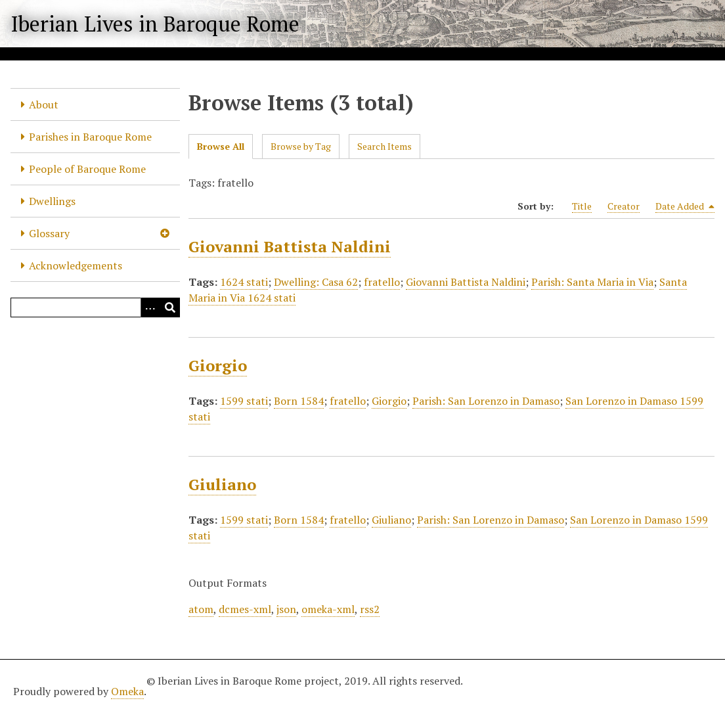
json (286, 609)
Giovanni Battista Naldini (290, 246)
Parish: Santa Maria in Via (592, 282)
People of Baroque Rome (87, 169)
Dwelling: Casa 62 (316, 282)
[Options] (150, 307)
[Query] (95, 307)
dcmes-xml (245, 609)
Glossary (49, 233)
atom (201, 609)
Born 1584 (299, 401)
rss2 (370, 609)
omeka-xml (328, 609)
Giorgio (218, 365)
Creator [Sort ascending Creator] (624, 206)
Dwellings (52, 201)
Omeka (127, 691)
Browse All (221, 146)
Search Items (384, 146)
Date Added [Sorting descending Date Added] (685, 206)
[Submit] (170, 307)
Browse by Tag (301, 146)
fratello (382, 282)
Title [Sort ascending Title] (582, 206)
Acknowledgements (76, 265)
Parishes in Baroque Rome (90, 137)
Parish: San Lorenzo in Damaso (486, 401)
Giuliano (222, 484)
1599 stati (244, 401)
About (44, 104)
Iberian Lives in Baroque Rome (155, 24)
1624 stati (244, 282)
